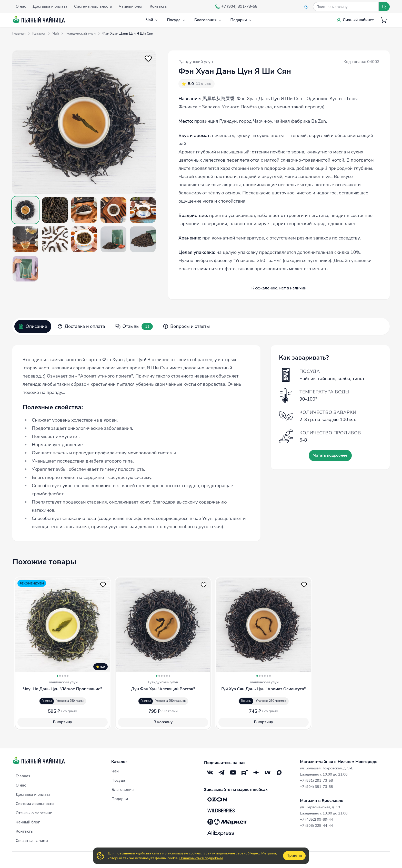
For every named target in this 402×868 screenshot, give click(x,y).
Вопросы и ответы (186, 326)
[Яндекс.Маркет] (227, 822)
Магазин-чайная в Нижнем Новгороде (339, 762)
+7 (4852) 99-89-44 (316, 819)
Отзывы (134, 326)
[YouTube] (233, 773)
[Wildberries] (221, 811)
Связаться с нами (32, 841)
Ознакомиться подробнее (201, 858)
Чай (152, 20)
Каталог (119, 762)
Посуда (176, 20)
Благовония (208, 20)
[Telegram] (221, 773)
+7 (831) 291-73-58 (316, 781)
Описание (33, 326)
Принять (294, 855)
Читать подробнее (330, 455)
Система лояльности (35, 804)
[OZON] (217, 799)
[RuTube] (244, 773)
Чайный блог (28, 822)
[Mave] (268, 773)
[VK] (210, 773)
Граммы (47, 701)
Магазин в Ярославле (322, 801)
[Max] (279, 773)
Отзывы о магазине (34, 813)
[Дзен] (256, 773)
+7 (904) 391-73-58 (316, 787)
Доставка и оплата (81, 326)
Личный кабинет (355, 20)
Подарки (241, 20)
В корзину (63, 722)
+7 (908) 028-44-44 (316, 826)
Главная (23, 776)
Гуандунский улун (196, 62)
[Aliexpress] (221, 833)
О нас (21, 785)
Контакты (25, 831)
